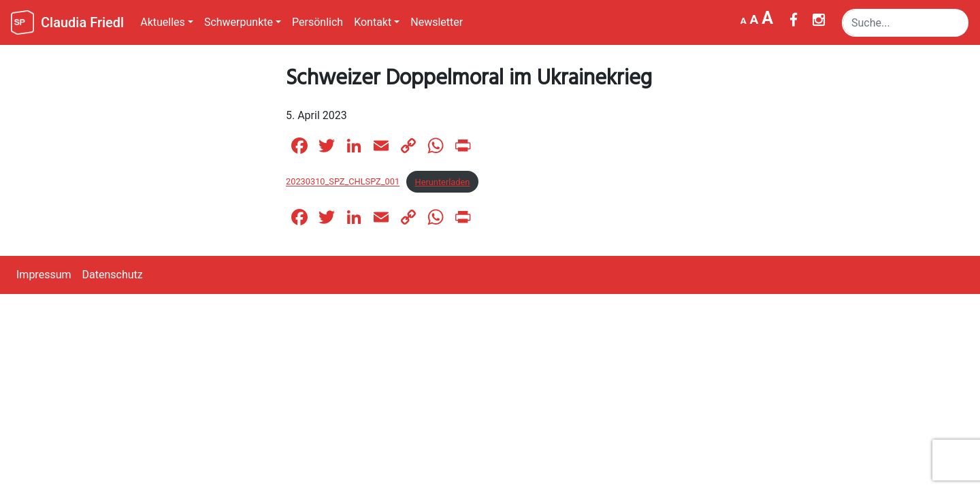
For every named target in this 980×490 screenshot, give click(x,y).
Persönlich (317, 22)
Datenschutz (113, 275)
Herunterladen (443, 182)
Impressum (44, 275)
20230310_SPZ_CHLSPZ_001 (343, 182)
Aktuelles (163, 22)
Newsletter (437, 22)
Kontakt (373, 22)
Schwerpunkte (239, 22)
